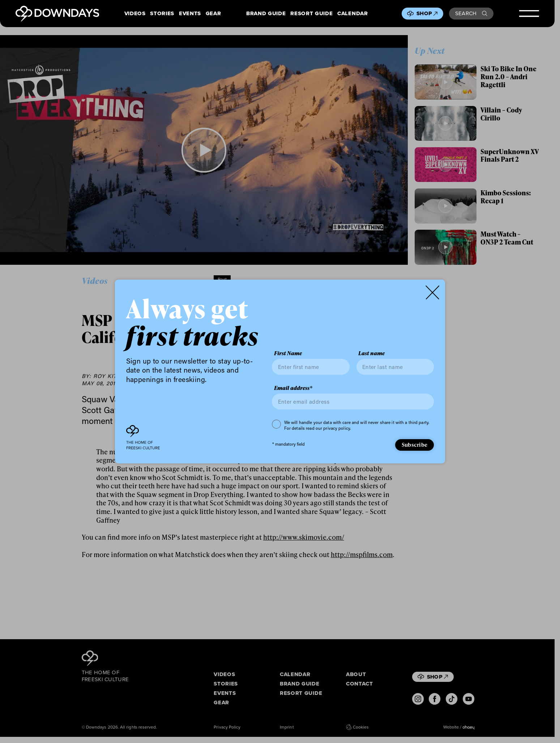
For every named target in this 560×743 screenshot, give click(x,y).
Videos (135, 14)
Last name (371, 353)
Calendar (352, 14)
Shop (427, 13)
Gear (213, 14)
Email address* (293, 388)
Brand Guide (266, 14)
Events (190, 14)
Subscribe (414, 445)
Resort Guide (311, 14)
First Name (288, 353)
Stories (162, 14)
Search (471, 13)
